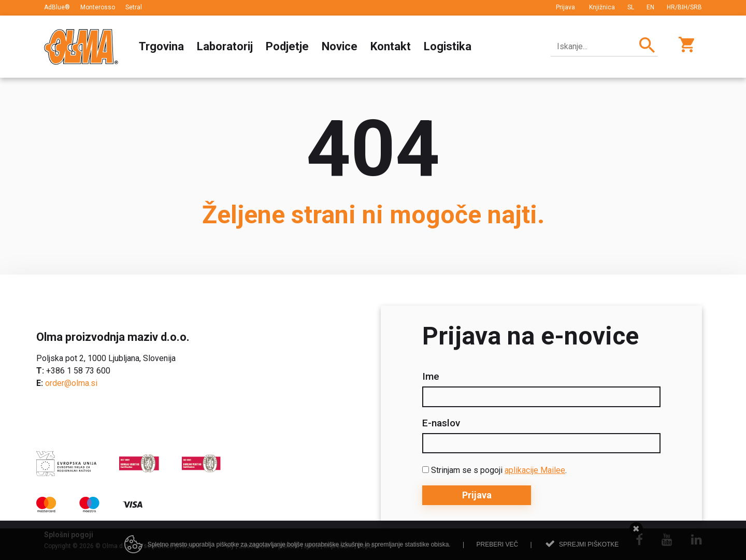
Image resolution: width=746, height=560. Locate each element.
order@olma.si (71, 383)
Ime (431, 377)
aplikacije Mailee (535, 470)
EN (650, 7)
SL (631, 7)
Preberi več (497, 544)
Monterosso (98, 7)
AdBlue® (57, 7)
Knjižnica (602, 7)
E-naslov (441, 423)
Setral (134, 7)
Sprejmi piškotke (589, 544)
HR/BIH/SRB (684, 7)
